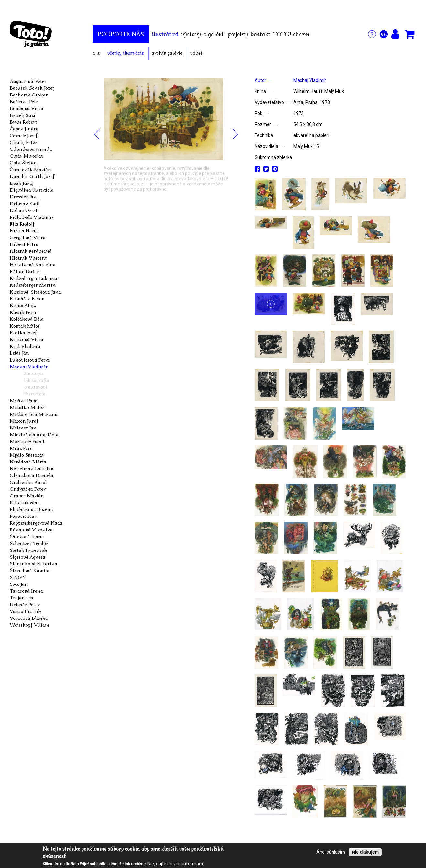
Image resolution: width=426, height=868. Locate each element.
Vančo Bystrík (25, 611)
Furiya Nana (24, 230)
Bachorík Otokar (29, 95)
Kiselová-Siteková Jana (35, 292)
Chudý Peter (23, 142)
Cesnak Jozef (24, 135)
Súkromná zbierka (273, 157)
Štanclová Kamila (30, 570)
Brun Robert (23, 122)
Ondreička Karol (28, 482)
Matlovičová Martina (34, 414)
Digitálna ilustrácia (32, 190)
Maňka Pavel (24, 400)
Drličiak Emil (25, 203)
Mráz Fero (21, 448)
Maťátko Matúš (27, 407)
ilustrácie (35, 394)
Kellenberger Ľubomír (34, 278)
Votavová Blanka (29, 618)
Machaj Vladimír (29, 366)
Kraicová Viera (27, 339)
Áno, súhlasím (331, 853)
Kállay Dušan (25, 271)
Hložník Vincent (28, 258)
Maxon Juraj (24, 421)
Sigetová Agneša (27, 557)
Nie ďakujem (365, 853)
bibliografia (37, 380)
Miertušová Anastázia (34, 434)
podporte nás (121, 34)
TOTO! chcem (291, 34)
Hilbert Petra (24, 244)
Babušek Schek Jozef (32, 88)
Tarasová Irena (26, 591)
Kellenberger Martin (33, 285)
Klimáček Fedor (27, 298)
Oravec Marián (27, 495)
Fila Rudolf (22, 224)
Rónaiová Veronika (31, 529)
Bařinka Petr (24, 101)
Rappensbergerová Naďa (36, 523)
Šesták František (28, 550)
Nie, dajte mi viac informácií (175, 864)
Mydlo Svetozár (27, 455)
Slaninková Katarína (33, 563)
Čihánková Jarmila (31, 149)
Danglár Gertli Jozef (32, 176)
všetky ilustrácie (126, 53)
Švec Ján (19, 584)
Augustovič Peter (28, 81)
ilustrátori (165, 34)
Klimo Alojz (23, 305)
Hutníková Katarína (33, 264)
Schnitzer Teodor (29, 543)
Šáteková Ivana (27, 536)
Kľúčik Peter (23, 312)
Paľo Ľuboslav (25, 502)
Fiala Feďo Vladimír (32, 217)
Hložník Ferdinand (31, 251)
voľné (196, 53)
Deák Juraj (22, 183)
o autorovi (36, 387)
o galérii (214, 34)
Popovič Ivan (24, 516)
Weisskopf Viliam (29, 625)
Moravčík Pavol (27, 441)
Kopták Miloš (25, 326)
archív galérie (167, 53)
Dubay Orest (24, 210)
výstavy (191, 34)
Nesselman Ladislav (32, 468)
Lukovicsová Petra (30, 360)
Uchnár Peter (25, 604)
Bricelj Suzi (22, 115)
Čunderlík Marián (30, 169)
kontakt (261, 34)
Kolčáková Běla (27, 319)
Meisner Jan (23, 428)
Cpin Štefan (23, 162)
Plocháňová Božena (31, 509)
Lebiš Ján (19, 353)
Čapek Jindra (24, 128)
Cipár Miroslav (27, 156)
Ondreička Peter (28, 489)
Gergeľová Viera (28, 237)
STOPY (18, 577)
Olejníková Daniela (32, 475)
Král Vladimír (25, 346)
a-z (96, 53)
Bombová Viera (27, 108)
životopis (34, 373)
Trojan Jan (22, 597)
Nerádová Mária (28, 462)
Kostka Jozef (23, 332)
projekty (238, 34)
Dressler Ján (23, 196)
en (384, 33)
